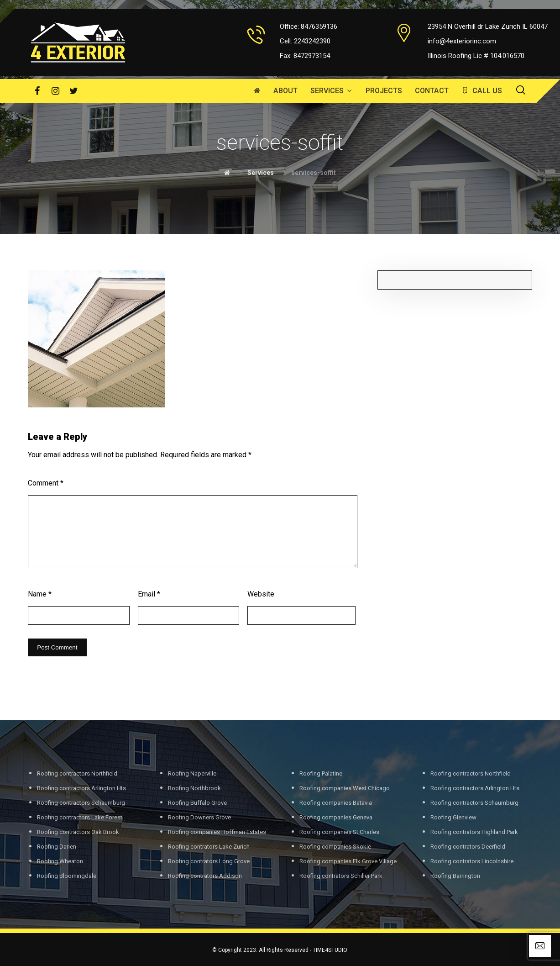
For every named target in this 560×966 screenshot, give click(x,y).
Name (40, 594)
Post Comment (57, 647)
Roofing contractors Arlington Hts (81, 788)
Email (149, 594)
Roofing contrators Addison (205, 876)
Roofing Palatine (321, 773)
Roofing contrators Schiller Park (341, 876)
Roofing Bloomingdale (67, 876)
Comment (46, 483)
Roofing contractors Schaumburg (81, 803)
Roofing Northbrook (194, 788)
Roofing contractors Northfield (77, 773)
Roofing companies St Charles (339, 832)
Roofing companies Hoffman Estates (217, 832)
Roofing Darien (57, 847)
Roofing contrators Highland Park (474, 832)
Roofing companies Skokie (335, 847)
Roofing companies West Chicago (345, 788)
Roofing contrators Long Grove (209, 861)
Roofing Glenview (453, 817)
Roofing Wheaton (60, 861)
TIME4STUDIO (330, 950)
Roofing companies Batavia (336, 803)
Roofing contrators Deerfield (468, 847)
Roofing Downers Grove (199, 817)
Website (261, 594)
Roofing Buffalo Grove (197, 803)
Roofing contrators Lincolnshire (472, 861)
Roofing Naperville (192, 773)
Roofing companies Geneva (336, 817)
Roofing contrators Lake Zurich (209, 847)
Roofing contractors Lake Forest (80, 817)
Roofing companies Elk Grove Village (348, 861)
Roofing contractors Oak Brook (78, 832)
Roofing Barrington (455, 876)
